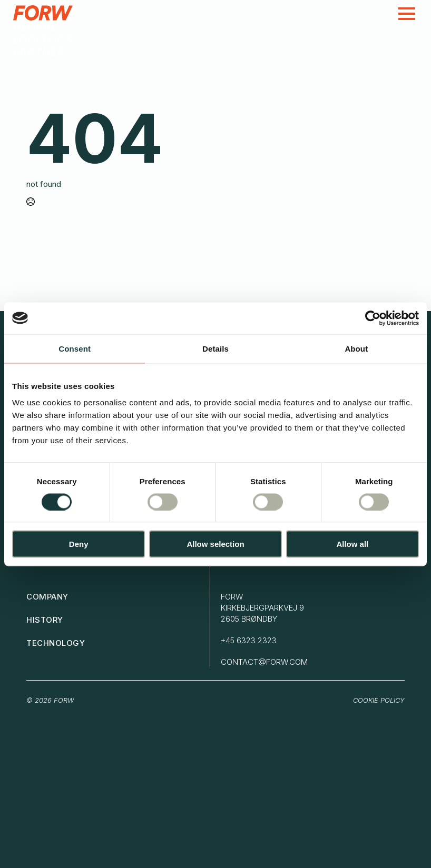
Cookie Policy (379, 700)
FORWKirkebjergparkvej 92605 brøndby (262, 608)
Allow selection (215, 544)
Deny (79, 544)
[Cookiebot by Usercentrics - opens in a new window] (373, 318)
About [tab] (356, 348)
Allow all (352, 544)
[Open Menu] (407, 14)
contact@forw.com (264, 662)
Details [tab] (215, 348)
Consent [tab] (75, 348)
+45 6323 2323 (249, 640)
